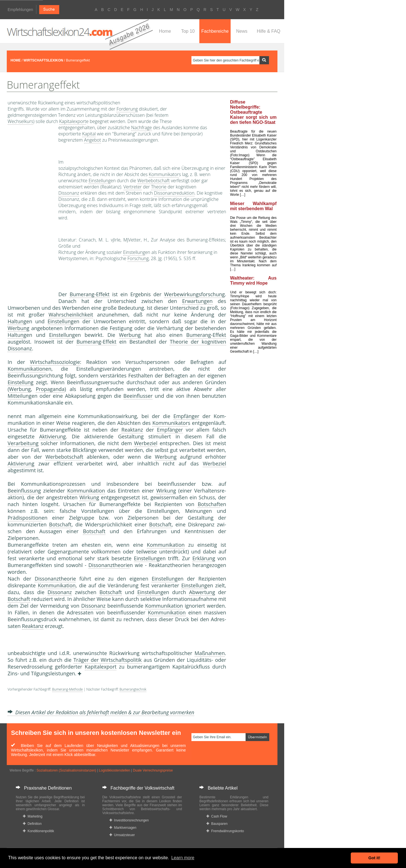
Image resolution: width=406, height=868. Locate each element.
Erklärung (204, 558)
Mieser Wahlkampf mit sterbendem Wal (253, 206)
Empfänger (186, 416)
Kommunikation (27, 369)
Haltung (17, 321)
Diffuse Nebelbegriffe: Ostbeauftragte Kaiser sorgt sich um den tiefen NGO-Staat (253, 112)
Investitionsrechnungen (129, 820)
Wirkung (166, 491)
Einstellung (100, 181)
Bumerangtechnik (133, 689)
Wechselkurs (20, 121)
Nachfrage (142, 128)
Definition (32, 824)
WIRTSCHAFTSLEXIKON (43, 60)
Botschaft (209, 504)
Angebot (92, 140)
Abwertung (202, 592)
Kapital (89, 134)
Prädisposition (25, 518)
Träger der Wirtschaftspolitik (107, 660)
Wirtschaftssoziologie (55, 362)
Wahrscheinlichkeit (71, 315)
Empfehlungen (20, 10)
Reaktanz (132, 430)
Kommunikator (164, 174)
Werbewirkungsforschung (194, 294)
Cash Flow (217, 816)
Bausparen (217, 824)
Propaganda (50, 389)
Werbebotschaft (154, 181)
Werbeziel (146, 443)
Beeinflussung (24, 491)
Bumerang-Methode (68, 689)
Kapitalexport (73, 121)
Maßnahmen (210, 653)
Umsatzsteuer (122, 835)
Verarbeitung (23, 443)
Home (165, 31)
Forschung (138, 258)
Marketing (33, 816)
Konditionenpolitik (38, 831)
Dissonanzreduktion (174, 193)
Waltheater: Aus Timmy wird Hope (253, 281)
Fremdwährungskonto (225, 831)
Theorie (159, 187)
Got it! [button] (374, 858)
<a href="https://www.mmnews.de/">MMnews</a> (30, 214)
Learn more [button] (183, 858)
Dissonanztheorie (109, 565)
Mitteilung (20, 396)
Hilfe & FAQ (269, 31)
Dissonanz (69, 193)
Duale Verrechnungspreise (153, 770)
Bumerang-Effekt (90, 294)
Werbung (18, 328)
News (242, 31)
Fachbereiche (215, 31)
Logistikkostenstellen (115, 770)
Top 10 (188, 31)
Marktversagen (123, 828)
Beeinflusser (138, 396)
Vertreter (133, 187)
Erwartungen (197, 301)
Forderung (127, 109)
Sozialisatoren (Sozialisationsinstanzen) (66, 770)
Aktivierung (53, 436)
